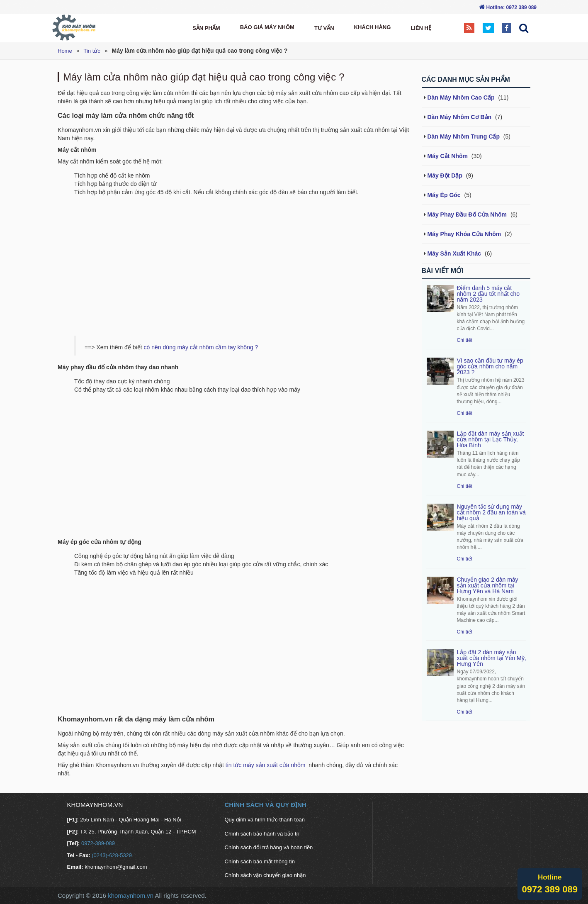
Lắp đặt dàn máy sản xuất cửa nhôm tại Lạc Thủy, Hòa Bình (491, 439)
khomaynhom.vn (131, 895)
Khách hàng (373, 27)
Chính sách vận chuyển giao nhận (265, 875)
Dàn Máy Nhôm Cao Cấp (461, 97)
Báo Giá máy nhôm (267, 27)
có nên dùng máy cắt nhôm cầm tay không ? (201, 347)
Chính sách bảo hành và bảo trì (262, 834)
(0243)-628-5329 (111, 855)
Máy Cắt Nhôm (448, 156)
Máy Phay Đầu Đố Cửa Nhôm (467, 214)
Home (65, 51)
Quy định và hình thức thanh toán (265, 820)
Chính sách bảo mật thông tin (260, 861)
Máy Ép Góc (444, 195)
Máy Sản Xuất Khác (454, 253)
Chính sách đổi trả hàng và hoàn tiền (269, 847)
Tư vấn (324, 28)
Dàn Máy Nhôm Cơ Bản (460, 117)
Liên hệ (421, 28)
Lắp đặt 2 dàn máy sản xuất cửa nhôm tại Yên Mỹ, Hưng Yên (492, 658)
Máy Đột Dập (445, 175)
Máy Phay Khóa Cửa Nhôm (464, 234)
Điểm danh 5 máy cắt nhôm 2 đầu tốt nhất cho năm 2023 (488, 294)
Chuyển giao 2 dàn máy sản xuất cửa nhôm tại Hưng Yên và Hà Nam (488, 585)
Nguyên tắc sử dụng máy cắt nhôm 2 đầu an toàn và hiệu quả (491, 512)
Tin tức (92, 51)
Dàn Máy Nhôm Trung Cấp (464, 136)
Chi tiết (465, 340)
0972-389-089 (97, 843)
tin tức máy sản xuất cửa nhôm (266, 765)
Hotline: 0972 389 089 (511, 7)
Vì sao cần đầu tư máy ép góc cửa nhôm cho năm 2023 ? (490, 366)
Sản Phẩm (206, 28)
